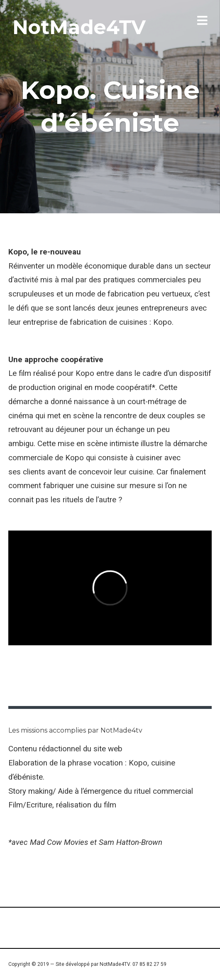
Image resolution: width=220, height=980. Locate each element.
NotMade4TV (79, 27)
